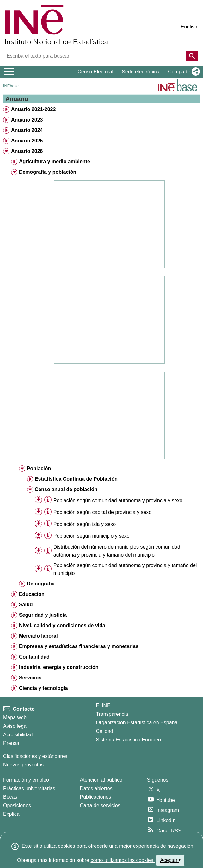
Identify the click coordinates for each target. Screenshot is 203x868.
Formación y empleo (26, 780)
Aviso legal (15, 726)
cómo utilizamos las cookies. (123, 860)
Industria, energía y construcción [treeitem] (59, 667)
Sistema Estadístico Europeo (128, 740)
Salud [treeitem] (26, 605)
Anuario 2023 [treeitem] (27, 120)
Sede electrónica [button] (141, 72)
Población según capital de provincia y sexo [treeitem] (102, 512)
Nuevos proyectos (23, 765)
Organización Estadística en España (137, 723)
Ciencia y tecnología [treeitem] (43, 688)
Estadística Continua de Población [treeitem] (76, 479)
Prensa (11, 743)
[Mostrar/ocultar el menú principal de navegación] (9, 72)
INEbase (11, 86)
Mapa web (15, 718)
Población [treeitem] (39, 468)
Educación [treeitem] (32, 594)
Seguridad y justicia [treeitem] (43, 615)
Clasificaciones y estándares (35, 756)
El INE (103, 706)
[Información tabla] (48, 500)
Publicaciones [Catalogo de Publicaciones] (96, 797)
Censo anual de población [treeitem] (66, 489)
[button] (183, 72)
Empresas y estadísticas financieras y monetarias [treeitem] (79, 646)
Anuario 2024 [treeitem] (27, 130)
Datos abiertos (96, 788)
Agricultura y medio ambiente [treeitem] (55, 162)
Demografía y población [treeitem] (48, 172)
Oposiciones (17, 806)
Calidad (104, 731)
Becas (10, 797)
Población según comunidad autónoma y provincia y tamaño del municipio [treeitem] (125, 569)
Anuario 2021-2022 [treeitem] (33, 109)
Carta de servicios (100, 806)
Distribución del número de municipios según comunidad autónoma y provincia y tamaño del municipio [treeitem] (117, 551)
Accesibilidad (18, 735)
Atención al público (101, 780)
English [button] (189, 27)
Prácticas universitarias (29, 788)
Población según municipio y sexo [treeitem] (92, 536)
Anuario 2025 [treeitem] (27, 141)
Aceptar (170, 860)
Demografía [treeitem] (41, 584)
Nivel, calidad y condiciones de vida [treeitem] (62, 625)
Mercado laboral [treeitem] (38, 636)
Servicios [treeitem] (30, 678)
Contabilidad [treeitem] (34, 657)
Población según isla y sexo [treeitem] (85, 524)
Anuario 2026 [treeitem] (27, 151)
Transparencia (112, 714)
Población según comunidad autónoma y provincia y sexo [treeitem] (118, 500)
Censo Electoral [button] (95, 72)
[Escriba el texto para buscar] (96, 56)
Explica (11, 814)
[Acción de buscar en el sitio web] (192, 56)
